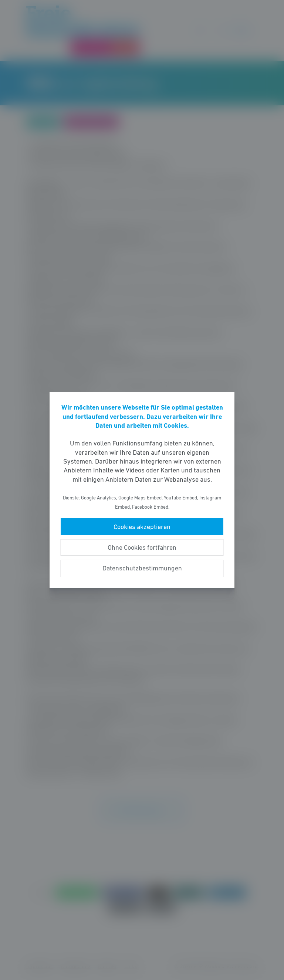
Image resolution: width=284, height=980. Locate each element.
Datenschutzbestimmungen (142, 568)
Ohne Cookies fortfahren (142, 547)
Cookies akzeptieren (142, 527)
